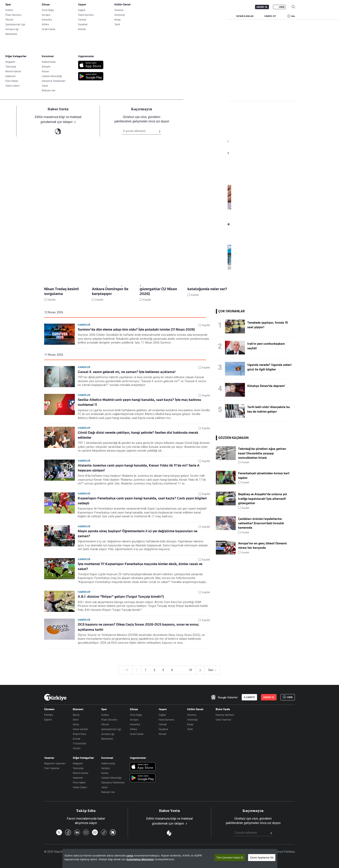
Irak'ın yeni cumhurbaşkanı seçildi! (266, 346)
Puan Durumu (109, 720)
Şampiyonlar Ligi (111, 729)
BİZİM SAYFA (101, 16)
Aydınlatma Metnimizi (140, 860)
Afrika (133, 729)
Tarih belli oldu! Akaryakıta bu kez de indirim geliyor (269, 409)
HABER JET (270, 16)
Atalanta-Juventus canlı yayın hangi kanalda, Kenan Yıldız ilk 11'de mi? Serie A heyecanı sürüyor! (139, 468)
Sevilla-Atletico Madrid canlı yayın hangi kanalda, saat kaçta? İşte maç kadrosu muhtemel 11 (139, 402)
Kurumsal (107, 758)
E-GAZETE (249, 697)
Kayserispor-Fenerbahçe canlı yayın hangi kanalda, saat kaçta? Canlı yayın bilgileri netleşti (142, 501)
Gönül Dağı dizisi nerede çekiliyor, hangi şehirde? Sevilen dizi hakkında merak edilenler (138, 435)
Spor (104, 709)
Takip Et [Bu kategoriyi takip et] (169, 88)
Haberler (49, 95)
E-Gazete (64, 7)
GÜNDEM (124, 16)
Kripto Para (79, 734)
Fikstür (105, 724)
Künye (105, 773)
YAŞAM (222, 16)
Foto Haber (79, 782)
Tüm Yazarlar (52, 768)
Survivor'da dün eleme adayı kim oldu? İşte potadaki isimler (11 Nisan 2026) (136, 329)
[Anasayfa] (55, 697)
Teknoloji (78, 768)
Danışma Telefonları (113, 782)
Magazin (78, 763)
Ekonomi (78, 709)
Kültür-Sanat (195, 709)
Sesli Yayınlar (223, 720)
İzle (293, 16)
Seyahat (163, 729)
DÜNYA (186, 16)
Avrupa (134, 720)
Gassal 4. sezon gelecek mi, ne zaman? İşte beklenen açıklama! (127, 372)
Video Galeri (80, 787)
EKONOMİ (166, 16)
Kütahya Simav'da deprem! (266, 386)
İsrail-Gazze (137, 734)
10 (190, 670)
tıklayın (179, 824)
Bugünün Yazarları (55, 763)
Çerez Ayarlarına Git (262, 858)
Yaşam (163, 709)
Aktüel (162, 734)
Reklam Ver (108, 792)
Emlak (77, 739)
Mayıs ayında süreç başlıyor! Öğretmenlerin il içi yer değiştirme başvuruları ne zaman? (138, 534)
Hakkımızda (108, 763)
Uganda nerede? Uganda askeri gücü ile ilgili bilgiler (269, 367)
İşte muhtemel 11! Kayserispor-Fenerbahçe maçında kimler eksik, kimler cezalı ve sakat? (140, 566)
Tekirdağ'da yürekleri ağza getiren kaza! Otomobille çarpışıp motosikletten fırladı (262, 453)
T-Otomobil (79, 743)
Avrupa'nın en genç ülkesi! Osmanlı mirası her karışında (263, 546)
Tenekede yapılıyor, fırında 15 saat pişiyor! (268, 325)
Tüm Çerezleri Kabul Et (230, 858)
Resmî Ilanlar (81, 773)
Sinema (192, 715)
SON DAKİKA (54, 16)
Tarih (190, 729)
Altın (76, 720)
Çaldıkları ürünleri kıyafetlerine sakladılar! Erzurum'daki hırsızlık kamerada (261, 523)
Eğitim (48, 720)
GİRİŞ (282, 7)
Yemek (163, 724)
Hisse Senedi (80, 729)
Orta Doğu (136, 715)
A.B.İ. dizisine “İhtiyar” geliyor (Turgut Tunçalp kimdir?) (121, 597)
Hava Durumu (166, 720)
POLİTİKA (144, 16)
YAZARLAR (77, 16)
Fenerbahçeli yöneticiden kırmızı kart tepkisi (264, 475)
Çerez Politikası (285, 852)
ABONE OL (262, 7)
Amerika (135, 724)
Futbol (105, 715)
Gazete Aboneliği (89, 7)
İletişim (106, 768)
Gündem (49, 709)
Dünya (134, 709)
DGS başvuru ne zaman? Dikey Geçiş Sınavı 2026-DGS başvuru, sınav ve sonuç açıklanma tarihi (138, 627)
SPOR (204, 16)
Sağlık (162, 715)
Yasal (104, 787)
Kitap (190, 724)
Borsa (76, 715)
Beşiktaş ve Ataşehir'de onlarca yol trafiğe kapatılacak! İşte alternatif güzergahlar (263, 499)
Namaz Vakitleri (225, 715)
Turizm (77, 748)
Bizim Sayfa (223, 709)
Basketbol (107, 739)
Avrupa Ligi (108, 734)
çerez (130, 856)
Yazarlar (49, 758)
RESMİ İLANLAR (245, 16)
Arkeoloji (192, 720)
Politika (49, 715)
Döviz (76, 724)
